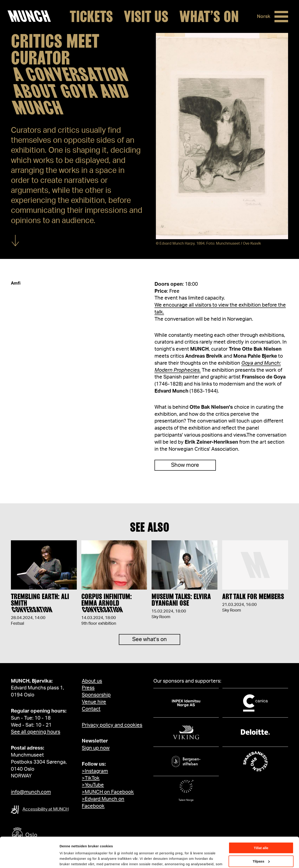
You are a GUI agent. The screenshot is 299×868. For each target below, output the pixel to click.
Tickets (91, 17)
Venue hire (94, 702)
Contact (91, 709)
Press (88, 688)
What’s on (209, 17)
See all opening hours (36, 732)
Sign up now (96, 748)
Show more (185, 465)
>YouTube (93, 785)
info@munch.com (31, 792)
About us (92, 681)
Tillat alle (261, 820)
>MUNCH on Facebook (108, 792)
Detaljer (66, 859)
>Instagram (95, 771)
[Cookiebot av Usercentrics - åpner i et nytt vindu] (29, 859)
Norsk (264, 16)
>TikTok (91, 778)
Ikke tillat (261, 846)
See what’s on (149, 646)
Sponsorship (96, 695)
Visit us (146, 17)
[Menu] (281, 17)
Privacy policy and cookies (112, 725)
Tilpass (261, 833)
